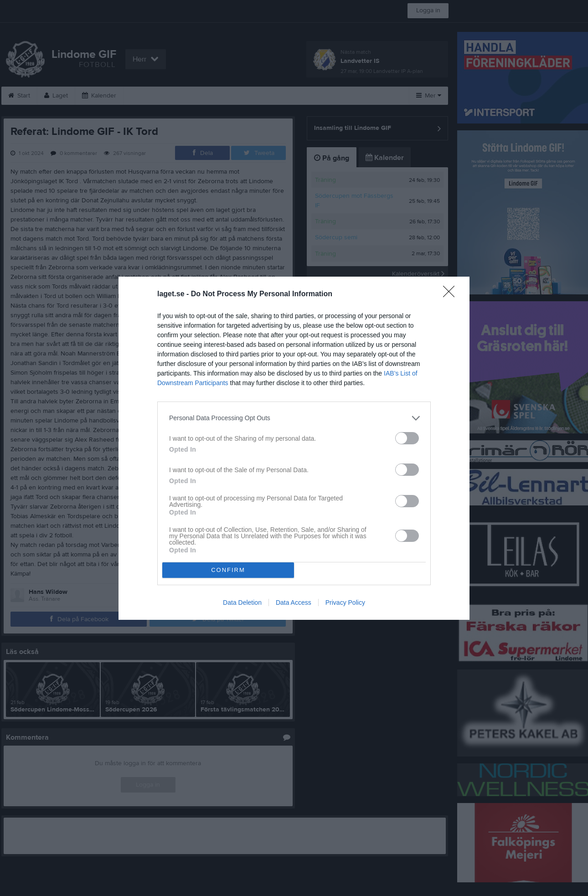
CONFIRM (228, 570)
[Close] (452, 294)
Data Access (294, 602)
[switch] (407, 438)
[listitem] (294, 418)
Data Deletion (242, 602)
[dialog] (294, 448)
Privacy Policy (345, 602)
